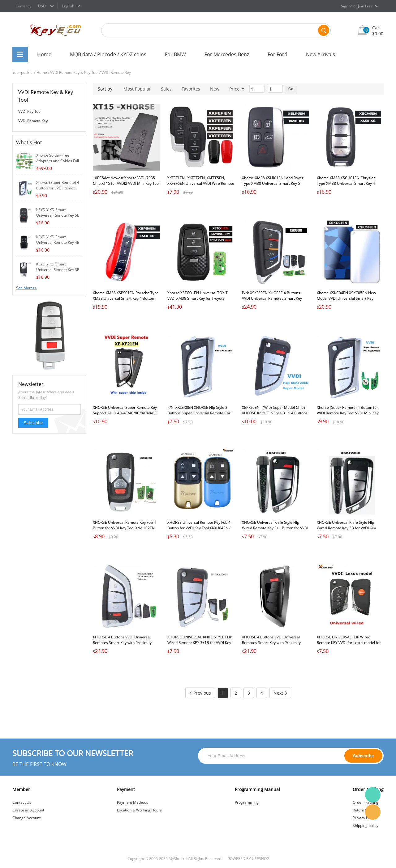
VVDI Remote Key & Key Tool (74, 72)
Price (237, 89)
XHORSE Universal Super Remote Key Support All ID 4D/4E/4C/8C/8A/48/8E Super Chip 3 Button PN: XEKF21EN (125, 413)
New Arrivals (321, 54)
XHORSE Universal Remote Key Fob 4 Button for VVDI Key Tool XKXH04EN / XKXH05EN (199, 528)
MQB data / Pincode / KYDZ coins (108, 54)
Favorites (191, 89)
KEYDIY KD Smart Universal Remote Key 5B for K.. (58, 215)
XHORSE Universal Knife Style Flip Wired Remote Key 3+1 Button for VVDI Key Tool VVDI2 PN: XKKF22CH (275, 528)
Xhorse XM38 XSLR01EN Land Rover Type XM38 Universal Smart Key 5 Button (273, 183)
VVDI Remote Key (116, 72)
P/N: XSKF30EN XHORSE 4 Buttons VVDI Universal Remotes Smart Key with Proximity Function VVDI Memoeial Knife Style (275, 301)
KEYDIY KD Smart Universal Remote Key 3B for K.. (58, 270)
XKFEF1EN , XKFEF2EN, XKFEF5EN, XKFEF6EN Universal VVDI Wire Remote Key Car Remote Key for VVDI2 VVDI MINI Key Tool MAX (201, 186)
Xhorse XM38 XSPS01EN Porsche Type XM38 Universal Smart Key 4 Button (126, 296)
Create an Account (28, 810)
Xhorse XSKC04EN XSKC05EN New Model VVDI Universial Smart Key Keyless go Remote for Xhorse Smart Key (348, 301)
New (215, 89)
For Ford (278, 54)
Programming (247, 802)
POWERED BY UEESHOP (248, 859)
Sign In (347, 6)
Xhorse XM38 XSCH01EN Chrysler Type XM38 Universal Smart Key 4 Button (346, 183)
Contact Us (22, 802)
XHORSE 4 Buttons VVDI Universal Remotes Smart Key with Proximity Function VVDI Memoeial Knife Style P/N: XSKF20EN (123, 645)
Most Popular (137, 89)
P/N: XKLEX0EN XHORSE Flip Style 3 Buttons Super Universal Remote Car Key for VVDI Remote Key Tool (199, 413)
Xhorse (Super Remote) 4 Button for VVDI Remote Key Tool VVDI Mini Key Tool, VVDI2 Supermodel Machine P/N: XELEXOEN (349, 416)
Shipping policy (366, 826)
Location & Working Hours (139, 810)
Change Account (26, 818)
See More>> (27, 288)
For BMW (175, 54)
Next (280, 693)
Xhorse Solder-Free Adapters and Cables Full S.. (58, 161)
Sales (166, 89)
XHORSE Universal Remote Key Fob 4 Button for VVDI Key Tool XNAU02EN (124, 525)
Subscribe (33, 423)
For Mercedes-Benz (227, 54)
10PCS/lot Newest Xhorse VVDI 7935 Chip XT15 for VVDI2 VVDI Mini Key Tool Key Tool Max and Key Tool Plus (126, 183)
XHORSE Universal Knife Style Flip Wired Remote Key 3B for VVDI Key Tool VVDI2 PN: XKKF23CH (346, 528)
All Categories (20, 54)
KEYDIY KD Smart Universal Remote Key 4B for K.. (58, 242)
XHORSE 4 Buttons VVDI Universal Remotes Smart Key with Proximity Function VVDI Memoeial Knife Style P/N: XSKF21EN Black (272, 645)
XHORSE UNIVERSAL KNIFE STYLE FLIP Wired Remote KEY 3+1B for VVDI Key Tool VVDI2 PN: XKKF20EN (200, 643)
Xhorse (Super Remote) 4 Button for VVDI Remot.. (58, 185)
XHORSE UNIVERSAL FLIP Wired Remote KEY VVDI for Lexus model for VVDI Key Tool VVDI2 (349, 643)
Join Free (365, 6)
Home (44, 54)
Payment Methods (133, 802)
